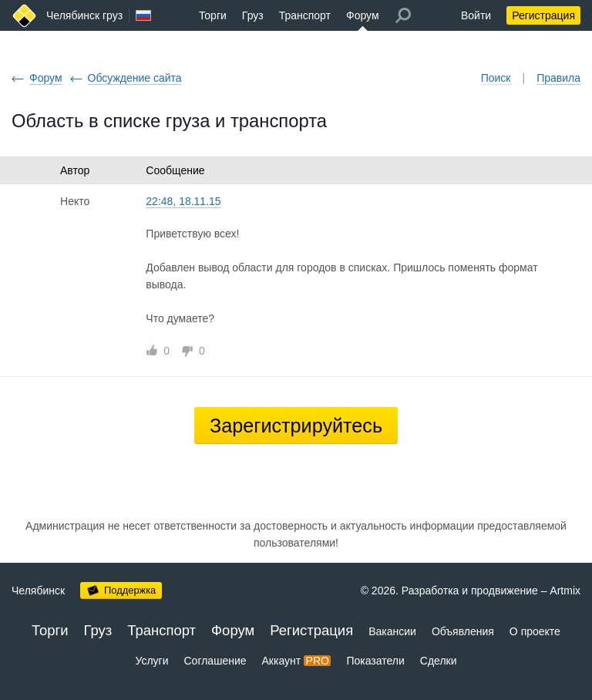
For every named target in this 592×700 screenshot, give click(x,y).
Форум (363, 15)
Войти (476, 15)
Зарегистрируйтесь (296, 426)
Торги (213, 15)
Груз (253, 15)
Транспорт (305, 15)
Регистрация (543, 15)
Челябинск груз (84, 15)
